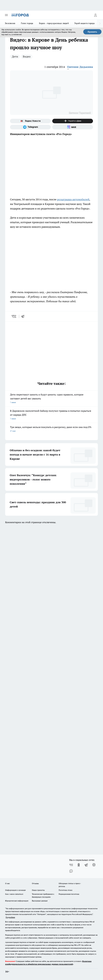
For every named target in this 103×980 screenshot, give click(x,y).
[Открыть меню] (6, 15)
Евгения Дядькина (80, 67)
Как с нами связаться (14, 894)
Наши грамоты (38, 890)
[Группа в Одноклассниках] (79, 865)
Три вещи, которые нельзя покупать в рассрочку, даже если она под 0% (51, 429)
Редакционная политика (69, 894)
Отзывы (35, 883)
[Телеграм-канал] (30, 127)
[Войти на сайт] (95, 15)
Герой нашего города (85, 23)
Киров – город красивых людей (54, 23)
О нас (8, 883)
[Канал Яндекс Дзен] (73, 121)
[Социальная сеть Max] (73, 127)
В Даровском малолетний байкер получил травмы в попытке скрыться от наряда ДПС (51, 415)
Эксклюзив (10, 23)
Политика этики (65, 890)
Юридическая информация (17, 901)
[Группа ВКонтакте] (71, 865)
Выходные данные (40, 901)
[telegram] (24, 316)
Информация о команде (15, 890)
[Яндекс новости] (30, 121)
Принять (92, 32)
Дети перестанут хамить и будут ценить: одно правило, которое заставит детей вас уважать (51, 399)
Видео (27, 56)
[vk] (14, 316)
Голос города (27, 23)
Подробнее (10, 917)
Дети (15, 56)
